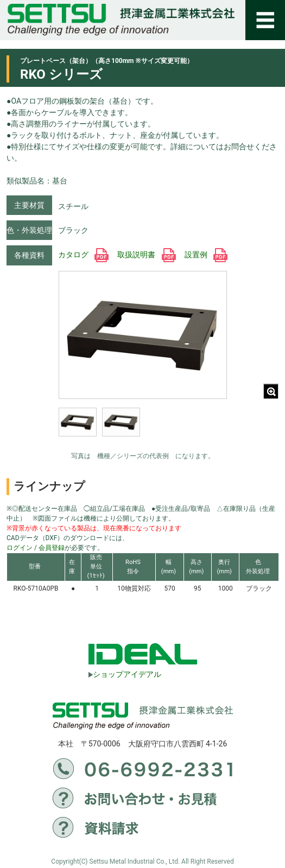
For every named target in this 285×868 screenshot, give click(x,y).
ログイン (20, 548)
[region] (143, 429)
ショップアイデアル (125, 674)
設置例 (206, 255)
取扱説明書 (146, 255)
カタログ (83, 255)
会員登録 (52, 548)
